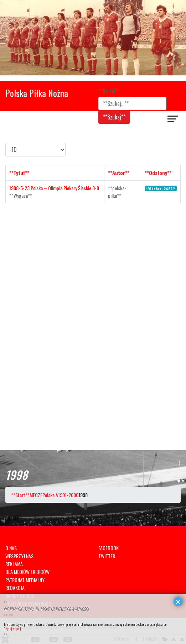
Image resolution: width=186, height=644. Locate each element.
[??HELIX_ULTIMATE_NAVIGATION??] (173, 120)
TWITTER (107, 556)
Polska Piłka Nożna (37, 93)
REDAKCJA (15, 588)
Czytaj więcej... (13, 629)
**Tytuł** (19, 173)
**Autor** (119, 173)
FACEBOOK (108, 548)
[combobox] (132, 103)
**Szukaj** (109, 90)
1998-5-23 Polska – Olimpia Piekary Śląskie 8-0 (54, 188)
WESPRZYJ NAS (19, 556)
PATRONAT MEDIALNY (25, 580)
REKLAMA (14, 564)
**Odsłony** (158, 173)
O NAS (11, 548)
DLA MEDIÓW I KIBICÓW (27, 572)
